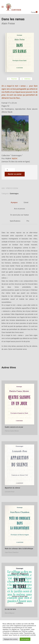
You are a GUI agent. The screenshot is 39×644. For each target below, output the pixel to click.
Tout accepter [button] (25, 639)
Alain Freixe (8, 24)
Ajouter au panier (15, 174)
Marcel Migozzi (10, 613)
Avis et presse (19, 209)
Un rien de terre (10, 609)
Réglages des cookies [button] (11, 639)
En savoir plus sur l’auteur (20, 215)
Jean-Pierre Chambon (12, 552)
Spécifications (15, 221)
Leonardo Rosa (10, 492)
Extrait (26, 202)
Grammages (14, 194)
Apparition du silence (12, 488)
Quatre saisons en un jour (14, 427)
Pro (28, 221)
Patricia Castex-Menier (12, 431)
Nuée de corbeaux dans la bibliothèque (19, 549)
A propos (14, 202)
